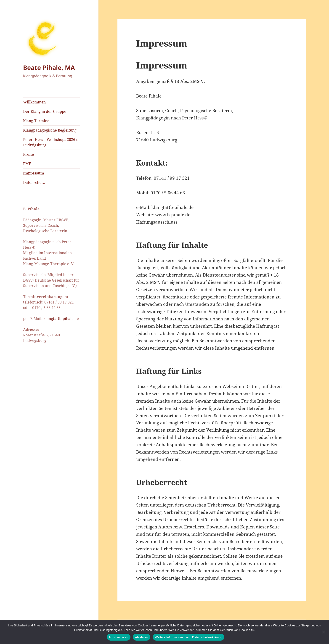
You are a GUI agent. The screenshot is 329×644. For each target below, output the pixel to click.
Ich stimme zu (119, 637)
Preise (29, 154)
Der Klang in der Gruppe (45, 111)
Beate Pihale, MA (49, 67)
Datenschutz (34, 182)
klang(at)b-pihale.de (61, 319)
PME (27, 164)
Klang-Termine (36, 121)
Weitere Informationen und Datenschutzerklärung (189, 637)
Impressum (34, 173)
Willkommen (34, 102)
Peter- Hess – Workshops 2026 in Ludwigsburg (51, 142)
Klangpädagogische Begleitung (50, 130)
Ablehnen (142, 637)
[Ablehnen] (323, 632)
